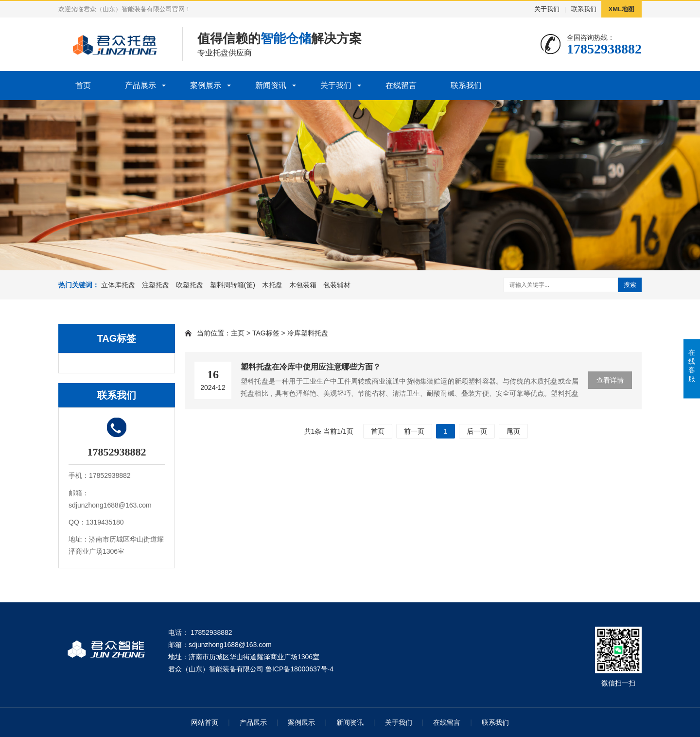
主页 (238, 333)
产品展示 (140, 85)
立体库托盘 (118, 285)
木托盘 (272, 285)
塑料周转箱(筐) (233, 285)
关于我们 (547, 9)
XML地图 (621, 9)
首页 (83, 85)
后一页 (477, 431)
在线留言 (401, 85)
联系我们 (584, 9)
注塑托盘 (156, 285)
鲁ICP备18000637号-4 (299, 669)
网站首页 (205, 722)
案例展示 (206, 85)
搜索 (630, 285)
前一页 (414, 431)
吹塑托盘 (190, 285)
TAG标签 (266, 333)
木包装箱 (303, 285)
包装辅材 (337, 285)
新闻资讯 (271, 85)
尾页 (513, 431)
